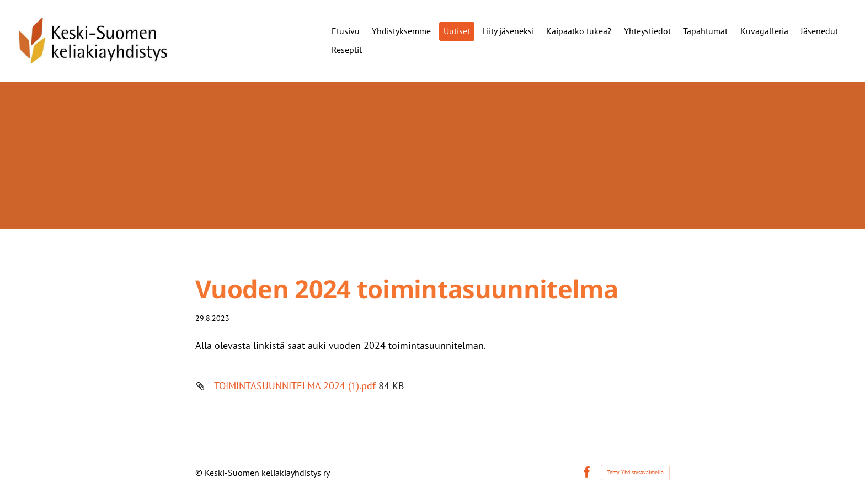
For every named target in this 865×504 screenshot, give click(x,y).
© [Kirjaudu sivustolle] (200, 473)
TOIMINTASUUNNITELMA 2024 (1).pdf (295, 386)
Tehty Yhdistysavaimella (635, 472)
